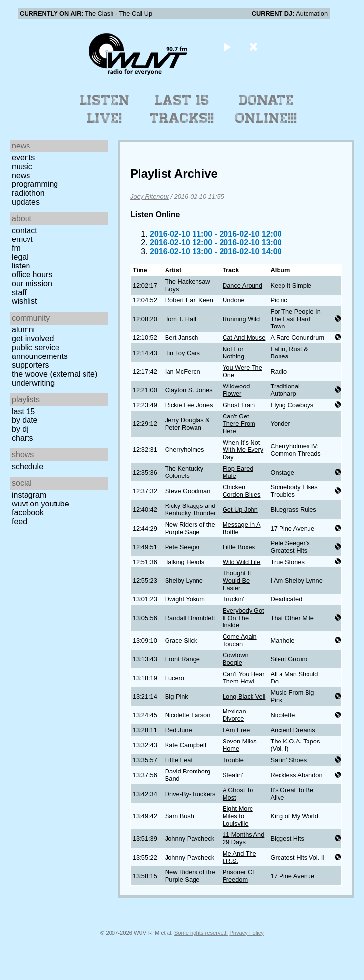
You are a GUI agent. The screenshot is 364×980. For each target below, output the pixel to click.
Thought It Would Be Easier (237, 580)
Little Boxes (239, 547)
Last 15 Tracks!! (182, 109)
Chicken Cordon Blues (242, 491)
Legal (20, 257)
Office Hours (32, 275)
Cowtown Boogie (236, 659)
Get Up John (240, 510)
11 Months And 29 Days (243, 838)
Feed (19, 521)
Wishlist (25, 301)
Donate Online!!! (266, 109)
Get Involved (33, 339)
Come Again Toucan (240, 640)
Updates (26, 202)
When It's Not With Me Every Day (243, 450)
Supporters (30, 365)
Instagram (29, 495)
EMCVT (22, 239)
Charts (23, 438)
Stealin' (233, 775)
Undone (234, 300)
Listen (21, 266)
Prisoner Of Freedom (238, 876)
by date (25, 420)
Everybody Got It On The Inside (243, 618)
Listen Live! (105, 109)
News (21, 175)
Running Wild (241, 319)
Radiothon (28, 193)
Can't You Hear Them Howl (244, 678)
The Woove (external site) (55, 374)
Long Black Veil (244, 697)
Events (23, 158)
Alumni (23, 330)
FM (16, 248)
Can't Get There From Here (239, 424)
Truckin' (233, 599)
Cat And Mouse (244, 338)
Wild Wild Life (242, 562)
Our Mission (32, 283)
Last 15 (23, 411)
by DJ (20, 429)
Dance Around (242, 285)
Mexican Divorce (234, 715)
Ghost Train (239, 405)
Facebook (28, 513)
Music (22, 166)
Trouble (233, 760)
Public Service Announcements (40, 352)
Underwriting (33, 383)
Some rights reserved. (201, 933)
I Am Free (236, 730)
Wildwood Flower (236, 390)
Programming (35, 184)
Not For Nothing (233, 353)
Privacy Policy (247, 933)
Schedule (28, 466)
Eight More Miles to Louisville (238, 816)
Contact (25, 230)
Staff (19, 292)
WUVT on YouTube (41, 504)
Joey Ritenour (150, 196)
